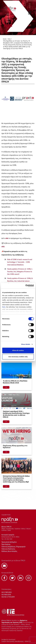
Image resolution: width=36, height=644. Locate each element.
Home (5, 39)
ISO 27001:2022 (7, 592)
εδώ (7, 238)
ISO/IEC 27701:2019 (8, 597)
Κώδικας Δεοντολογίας (9, 551)
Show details (26, 344)
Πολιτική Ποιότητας (8, 549)
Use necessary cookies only (18, 357)
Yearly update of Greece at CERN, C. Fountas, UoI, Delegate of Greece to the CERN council (20, 272)
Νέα (9, 39)
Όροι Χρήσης (6, 544)
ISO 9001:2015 (6, 595)
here (4, 307)
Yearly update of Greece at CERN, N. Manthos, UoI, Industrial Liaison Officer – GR (20, 281)
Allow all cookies (18, 350)
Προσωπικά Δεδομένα (9, 542)
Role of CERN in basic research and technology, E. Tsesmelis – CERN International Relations (20, 262)
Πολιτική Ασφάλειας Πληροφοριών (13, 547)
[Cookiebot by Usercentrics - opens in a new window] (26, 286)
